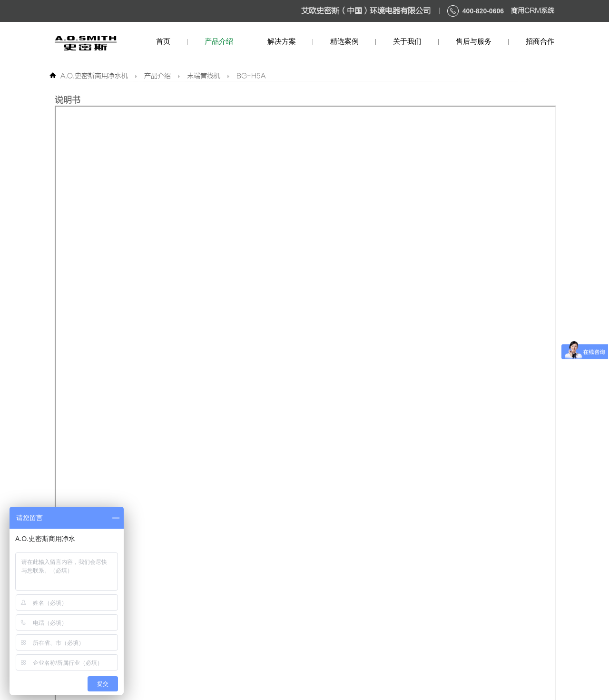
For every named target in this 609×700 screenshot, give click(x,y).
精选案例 (344, 41)
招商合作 (540, 41)
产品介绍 (219, 41)
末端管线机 (204, 76)
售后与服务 (474, 41)
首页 (163, 41)
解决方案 (282, 41)
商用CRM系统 (533, 11)
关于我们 (407, 41)
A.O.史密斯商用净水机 (94, 76)
